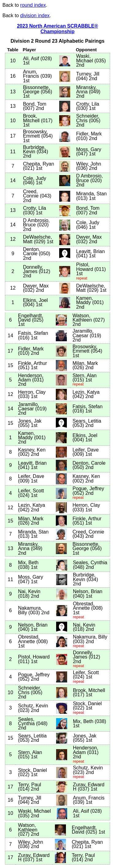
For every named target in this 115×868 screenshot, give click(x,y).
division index (35, 16)
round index (33, 5)
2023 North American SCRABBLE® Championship (57, 29)
